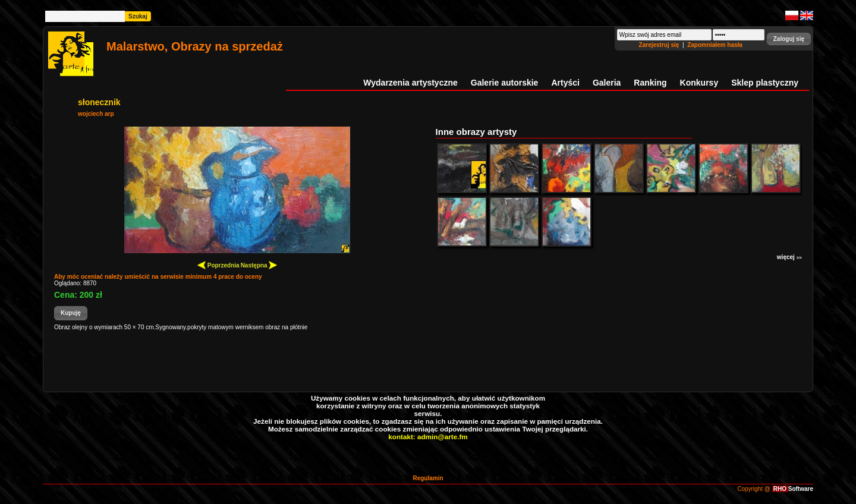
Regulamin (428, 478)
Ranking (650, 83)
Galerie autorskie (505, 83)
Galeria (607, 83)
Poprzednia (218, 265)
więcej (789, 257)
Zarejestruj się (660, 45)
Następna (259, 265)
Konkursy (699, 83)
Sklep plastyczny (765, 83)
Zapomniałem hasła (715, 45)
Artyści (565, 83)
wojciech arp (96, 114)
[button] (789, 39)
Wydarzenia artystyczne (410, 83)
